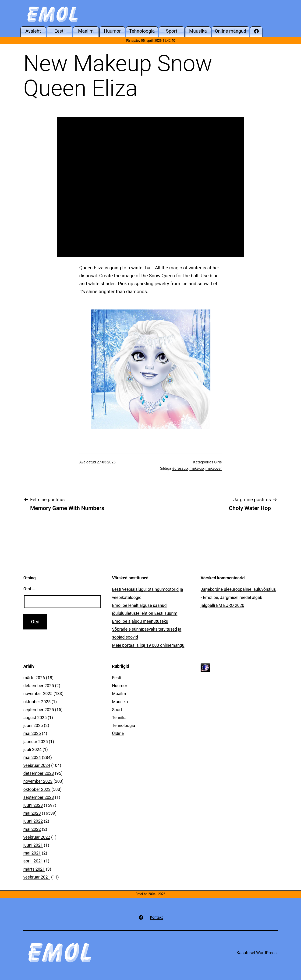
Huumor (120, 686)
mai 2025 (32, 733)
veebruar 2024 (37, 765)
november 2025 (38, 693)
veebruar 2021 (37, 877)
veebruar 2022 (37, 837)
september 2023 (39, 797)
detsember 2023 (39, 773)
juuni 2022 (33, 821)
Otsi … (29, 589)
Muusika (120, 702)
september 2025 (39, 710)
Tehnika (119, 718)
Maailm (119, 693)
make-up (197, 468)
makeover (214, 468)
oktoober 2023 (37, 789)
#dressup (180, 468)
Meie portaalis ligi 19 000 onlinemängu (148, 645)
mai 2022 (32, 829)
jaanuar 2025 (36, 742)
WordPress (266, 953)
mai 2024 (32, 757)
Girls (218, 462)
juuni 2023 (33, 805)
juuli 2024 (32, 749)
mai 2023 (32, 813)
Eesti (117, 678)
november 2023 (38, 781)
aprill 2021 (33, 861)
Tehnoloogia (124, 725)
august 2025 (35, 718)
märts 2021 (34, 869)
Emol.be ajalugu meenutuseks (140, 621)
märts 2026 (34, 678)
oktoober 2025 (37, 702)
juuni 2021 (33, 845)
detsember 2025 (39, 686)
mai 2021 (32, 853)
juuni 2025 (33, 725)
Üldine (118, 733)
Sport (117, 710)
